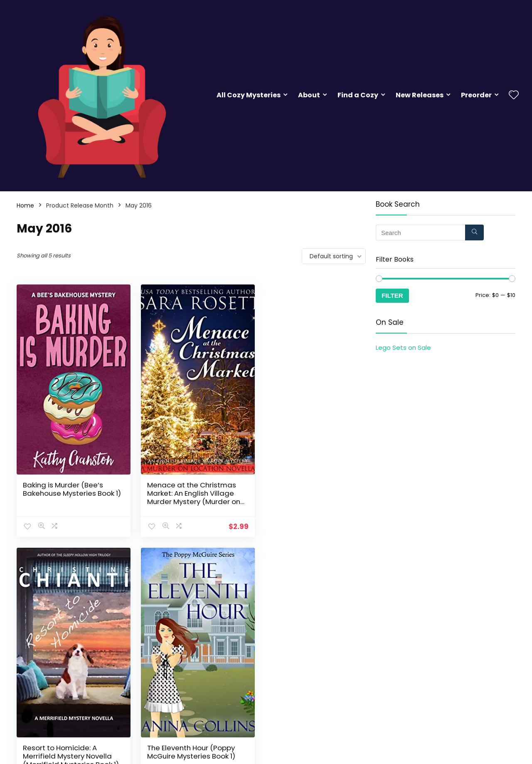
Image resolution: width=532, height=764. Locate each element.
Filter (392, 295)
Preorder (476, 95)
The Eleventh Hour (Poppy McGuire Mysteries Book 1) (67, 736)
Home (25, 205)
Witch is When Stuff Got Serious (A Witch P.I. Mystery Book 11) (190, 740)
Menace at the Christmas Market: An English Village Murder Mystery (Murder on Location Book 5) (190, 489)
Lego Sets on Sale (403, 347)
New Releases (420, 95)
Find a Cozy (358, 95)
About (309, 95)
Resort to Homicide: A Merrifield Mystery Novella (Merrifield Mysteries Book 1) (311, 485)
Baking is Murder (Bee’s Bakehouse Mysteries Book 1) (69, 485)
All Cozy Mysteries (249, 95)
